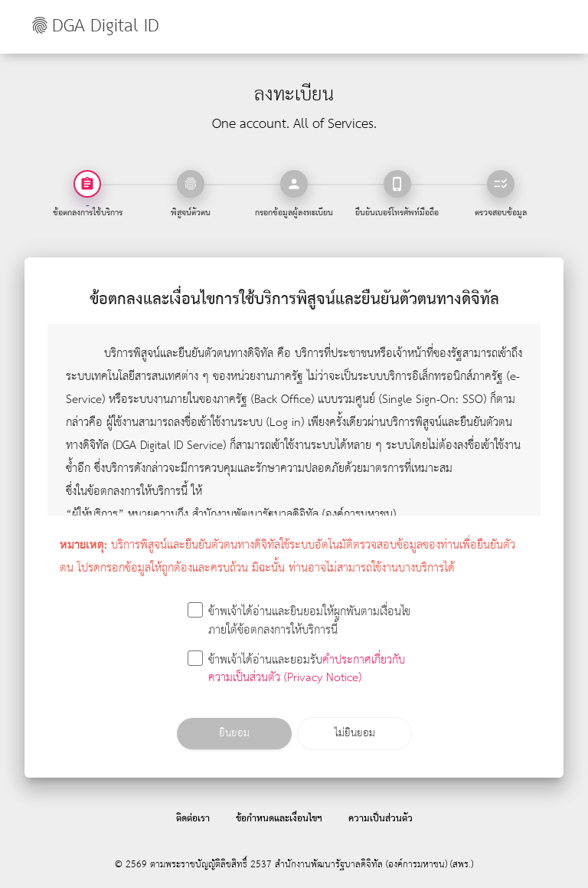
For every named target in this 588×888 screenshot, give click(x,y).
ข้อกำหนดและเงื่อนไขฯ (279, 819)
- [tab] (88, 205)
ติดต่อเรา (193, 819)
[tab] (191, 184)
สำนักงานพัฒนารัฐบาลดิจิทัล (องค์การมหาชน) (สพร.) (374, 865)
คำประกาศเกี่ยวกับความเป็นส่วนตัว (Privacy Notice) (307, 670)
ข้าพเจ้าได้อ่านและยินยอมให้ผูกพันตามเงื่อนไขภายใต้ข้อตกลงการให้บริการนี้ (300, 622)
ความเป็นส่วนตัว (381, 819)
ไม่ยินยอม (354, 733)
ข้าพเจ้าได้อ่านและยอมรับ (297, 670)
